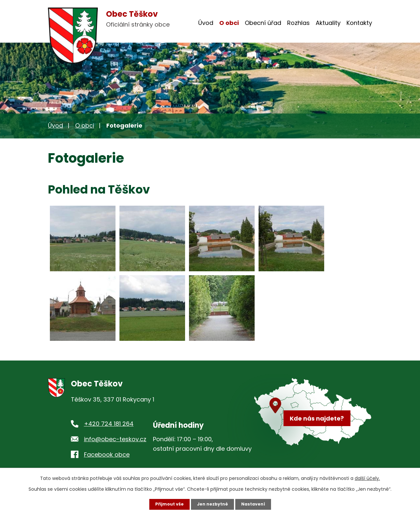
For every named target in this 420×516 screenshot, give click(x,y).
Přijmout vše (167, 504)
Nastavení (256, 504)
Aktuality (328, 23)
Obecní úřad (263, 23)
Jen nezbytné (212, 504)
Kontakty (359, 23)
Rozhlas (298, 23)
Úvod (206, 23)
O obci (229, 23)
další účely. (367, 478)
